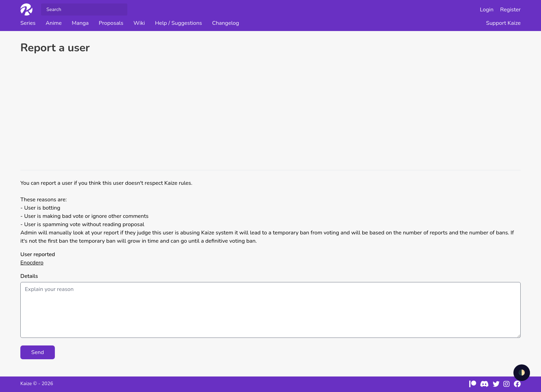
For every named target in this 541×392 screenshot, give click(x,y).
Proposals (111, 23)
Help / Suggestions (178, 23)
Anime (54, 23)
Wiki (139, 23)
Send (38, 352)
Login (487, 10)
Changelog (226, 23)
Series (28, 23)
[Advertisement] (270, 113)
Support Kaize (503, 23)
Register (511, 10)
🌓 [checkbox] (522, 373)
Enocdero (32, 263)
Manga (80, 23)
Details (29, 276)
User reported (38, 254)
